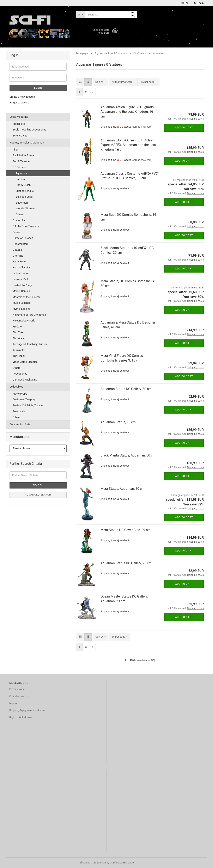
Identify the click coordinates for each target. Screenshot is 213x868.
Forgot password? (20, 103)
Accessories (20, 374)
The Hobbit (19, 356)
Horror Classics (22, 267)
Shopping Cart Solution (93, 863)
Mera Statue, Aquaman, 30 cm (123, 489)
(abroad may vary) (142, 127)
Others (20, 214)
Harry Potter (20, 261)
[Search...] (81, 14)
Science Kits (20, 136)
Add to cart (184, 128)
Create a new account (22, 97)
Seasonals (19, 411)
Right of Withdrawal (21, 717)
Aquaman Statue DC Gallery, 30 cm (126, 389)
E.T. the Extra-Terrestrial (26, 226)
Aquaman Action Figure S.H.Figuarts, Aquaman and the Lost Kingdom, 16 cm (127, 112)
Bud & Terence (21, 161)
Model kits (19, 124)
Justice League (25, 191)
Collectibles (16, 387)
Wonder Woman (25, 208)
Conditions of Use (20, 696)
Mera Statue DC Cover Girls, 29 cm (126, 530)
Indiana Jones (21, 273)
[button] (185, 3)
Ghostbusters (21, 244)
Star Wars (18, 338)
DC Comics (19, 167)
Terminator (19, 350)
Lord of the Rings (23, 285)
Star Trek (18, 332)
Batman (20, 179)
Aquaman (21, 173)
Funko (16, 232)
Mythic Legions (22, 309)
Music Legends (22, 303)
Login (38, 88)
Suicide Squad (24, 197)
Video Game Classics (25, 362)
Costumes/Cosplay (24, 399)
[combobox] (101, 82)
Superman (22, 203)
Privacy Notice (18, 689)
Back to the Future (23, 155)
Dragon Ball (19, 220)
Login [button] (199, 3)
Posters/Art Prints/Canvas (28, 405)
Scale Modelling (19, 117)
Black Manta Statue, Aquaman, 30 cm (128, 455)
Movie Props (20, 394)
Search (38, 485)
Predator (18, 327)
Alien (16, 150)
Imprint (13, 703)
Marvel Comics (21, 291)
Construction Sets (20, 424)
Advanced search (38, 495)
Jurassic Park (21, 279)
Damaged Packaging (25, 380)
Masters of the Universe (27, 297)
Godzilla (17, 250)
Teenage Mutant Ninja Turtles (30, 344)
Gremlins (18, 256)
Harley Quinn (23, 185)
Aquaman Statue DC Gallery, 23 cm (126, 563)
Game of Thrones (23, 238)
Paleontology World (24, 321)
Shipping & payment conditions (27, 710)
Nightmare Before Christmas (29, 315)
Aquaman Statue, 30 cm (118, 422)
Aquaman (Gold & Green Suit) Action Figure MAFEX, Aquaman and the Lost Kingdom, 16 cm (128, 145)
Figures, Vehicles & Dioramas (27, 143)
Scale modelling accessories (29, 130)
